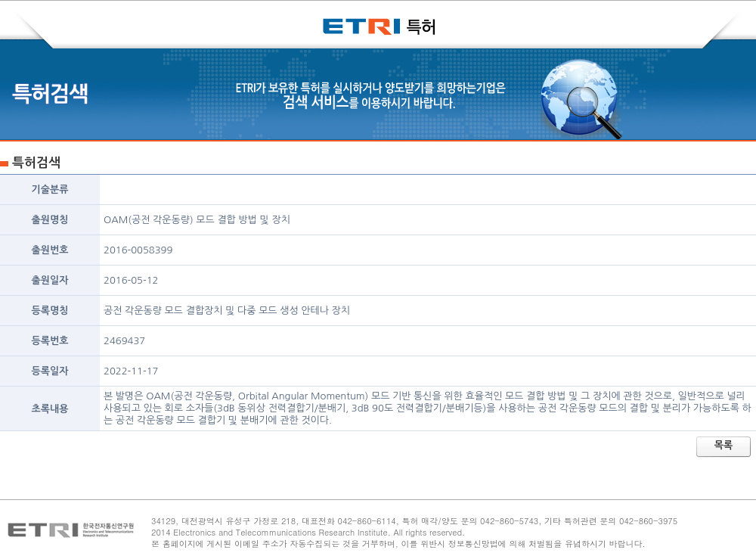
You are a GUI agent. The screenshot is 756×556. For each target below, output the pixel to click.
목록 (723, 445)
